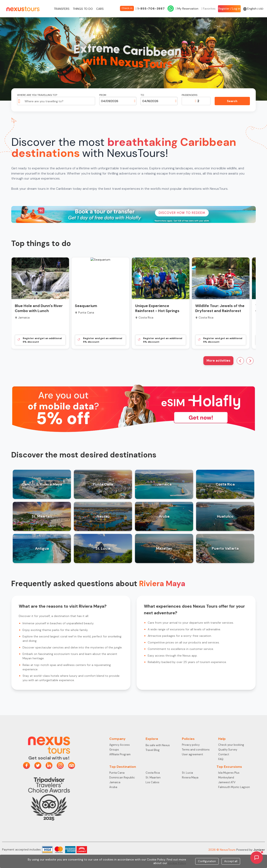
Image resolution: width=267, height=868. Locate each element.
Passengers (190, 95)
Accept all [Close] (231, 861)
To (142, 95)
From (103, 95)
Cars (100, 9)
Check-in (127, 8)
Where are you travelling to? (37, 95)
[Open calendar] (135, 101)
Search (232, 101)
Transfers (62, 9)
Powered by (251, 850)
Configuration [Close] (207, 861)
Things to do (83, 9)
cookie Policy (177, 863)
